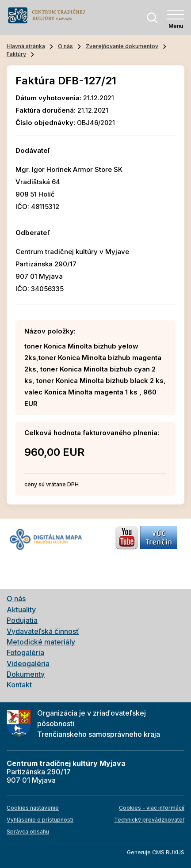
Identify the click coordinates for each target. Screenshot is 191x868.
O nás (65, 46)
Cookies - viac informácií (152, 808)
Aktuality (21, 610)
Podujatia (22, 620)
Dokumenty (26, 674)
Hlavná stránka (26, 46)
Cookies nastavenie (33, 808)
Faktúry (16, 54)
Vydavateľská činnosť (43, 631)
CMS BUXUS (168, 852)
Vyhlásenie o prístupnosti (40, 820)
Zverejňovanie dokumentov (122, 46)
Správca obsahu (28, 832)
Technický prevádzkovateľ (149, 820)
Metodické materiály (41, 642)
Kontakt (19, 685)
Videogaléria (28, 663)
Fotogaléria (25, 652)
